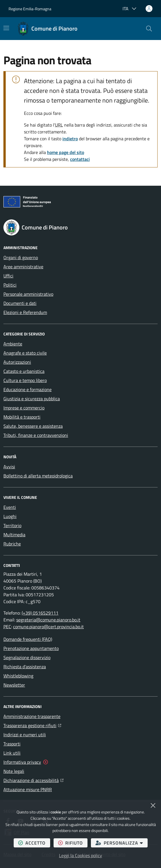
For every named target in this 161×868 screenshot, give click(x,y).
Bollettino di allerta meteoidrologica (38, 476)
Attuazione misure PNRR (28, 789)
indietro (70, 139)
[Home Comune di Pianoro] (48, 29)
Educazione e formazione (27, 389)
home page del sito (66, 152)
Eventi (10, 507)
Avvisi (9, 467)
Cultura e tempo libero (25, 380)
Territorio (12, 525)
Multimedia (14, 535)
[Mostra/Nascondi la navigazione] (6, 28)
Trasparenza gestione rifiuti (32, 725)
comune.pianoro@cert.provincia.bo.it (48, 627)
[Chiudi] (153, 805)
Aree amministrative (23, 267)
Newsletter (14, 685)
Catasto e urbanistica (24, 371)
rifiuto (73, 843)
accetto (34, 843)
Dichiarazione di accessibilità (33, 780)
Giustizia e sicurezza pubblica (32, 399)
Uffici (8, 276)
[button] (149, 29)
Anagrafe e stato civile (25, 353)
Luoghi (10, 516)
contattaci (80, 159)
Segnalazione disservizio (27, 657)
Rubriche (12, 544)
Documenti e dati (20, 303)
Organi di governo (21, 257)
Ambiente (13, 344)
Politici (10, 285)
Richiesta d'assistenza (25, 667)
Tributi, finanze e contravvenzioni (36, 435)
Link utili (12, 753)
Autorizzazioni (17, 362)
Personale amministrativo (28, 294)
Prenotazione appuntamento (31, 648)
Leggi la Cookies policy (80, 855)
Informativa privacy (22, 762)
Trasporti (12, 744)
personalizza (122, 843)
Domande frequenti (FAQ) (28, 639)
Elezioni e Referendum (25, 312)
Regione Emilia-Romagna (30, 9)
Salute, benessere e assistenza (33, 426)
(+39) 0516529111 (40, 613)
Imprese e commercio (24, 408)
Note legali (14, 771)
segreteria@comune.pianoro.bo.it (48, 620)
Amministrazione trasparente (32, 716)
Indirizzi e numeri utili (25, 735)
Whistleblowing (18, 676)
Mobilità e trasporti (22, 417)
